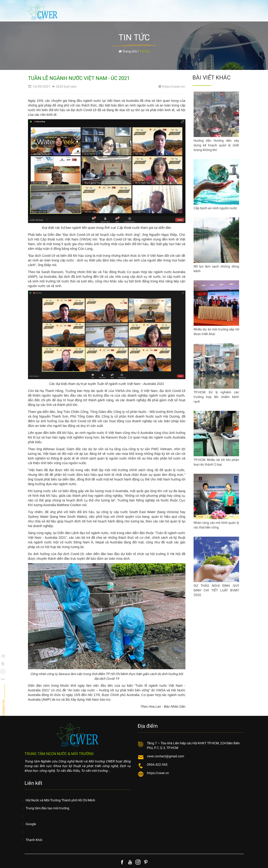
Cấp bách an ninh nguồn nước (215, 208)
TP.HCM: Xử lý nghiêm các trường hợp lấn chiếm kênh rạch (216, 397)
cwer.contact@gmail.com (165, 756)
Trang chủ (128, 51)
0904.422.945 (157, 765)
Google (31, 824)
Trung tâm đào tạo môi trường (47, 808)
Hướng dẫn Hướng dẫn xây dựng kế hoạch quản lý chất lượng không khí (216, 145)
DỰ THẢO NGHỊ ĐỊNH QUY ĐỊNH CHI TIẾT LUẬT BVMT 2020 (216, 590)
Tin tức (145, 51)
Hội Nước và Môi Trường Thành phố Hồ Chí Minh (60, 800)
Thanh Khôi (34, 840)
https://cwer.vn (158, 773)
